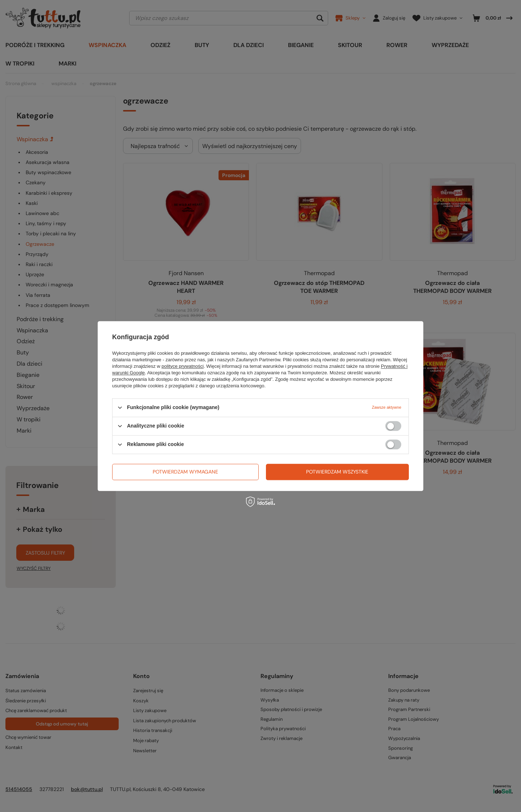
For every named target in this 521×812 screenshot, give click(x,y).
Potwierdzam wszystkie (337, 472)
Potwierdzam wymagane (185, 472)
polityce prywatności (183, 366)
